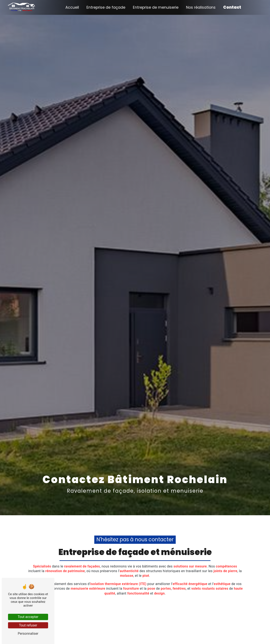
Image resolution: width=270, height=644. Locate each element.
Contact (232, 7)
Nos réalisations (201, 7)
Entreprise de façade (106, 7)
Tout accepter (28, 617)
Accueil (72, 7)
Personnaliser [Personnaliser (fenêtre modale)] (28, 634)
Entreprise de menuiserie (156, 7)
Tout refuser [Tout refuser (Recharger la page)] (28, 625)
